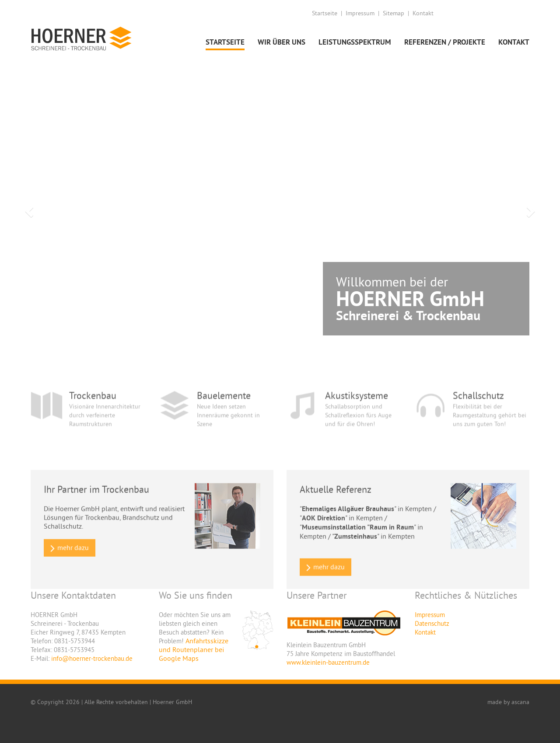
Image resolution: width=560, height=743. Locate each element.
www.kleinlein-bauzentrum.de (328, 662)
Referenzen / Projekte (445, 42)
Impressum (360, 13)
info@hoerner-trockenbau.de (92, 658)
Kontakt (423, 13)
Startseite (325, 13)
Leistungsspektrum (355, 42)
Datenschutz (432, 623)
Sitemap (394, 13)
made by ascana (508, 702)
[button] (28, 209)
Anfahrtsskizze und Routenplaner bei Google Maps (194, 649)
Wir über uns (282, 42)
